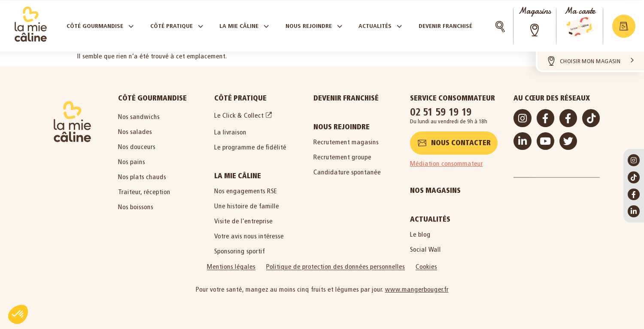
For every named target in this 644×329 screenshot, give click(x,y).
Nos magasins (435, 190)
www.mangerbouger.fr (417, 289)
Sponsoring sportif (240, 251)
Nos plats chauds (142, 177)
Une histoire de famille (247, 206)
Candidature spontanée (347, 172)
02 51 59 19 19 (441, 112)
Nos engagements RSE (246, 191)
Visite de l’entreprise (243, 221)
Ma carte (580, 11)
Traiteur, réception (144, 192)
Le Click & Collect (239, 115)
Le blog (420, 234)
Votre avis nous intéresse (249, 236)
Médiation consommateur (447, 163)
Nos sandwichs (139, 117)
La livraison (230, 132)
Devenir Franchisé (346, 98)
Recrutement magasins (346, 142)
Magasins (535, 11)
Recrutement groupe (342, 157)
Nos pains (132, 162)
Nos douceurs (137, 147)
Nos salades (135, 132)
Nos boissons (136, 207)
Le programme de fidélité (250, 147)
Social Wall (425, 249)
